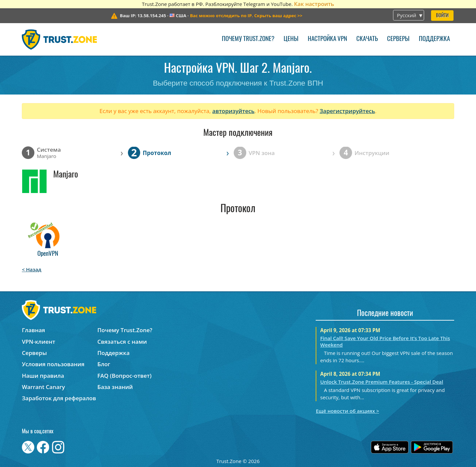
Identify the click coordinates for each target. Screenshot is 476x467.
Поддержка (434, 39)
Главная (33, 330)
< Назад (32, 269)
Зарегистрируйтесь (347, 111)
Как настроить (314, 4)
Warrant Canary (43, 387)
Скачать (367, 39)
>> (246, 16)
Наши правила (43, 376)
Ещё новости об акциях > (347, 411)
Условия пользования (53, 364)
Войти (442, 16)
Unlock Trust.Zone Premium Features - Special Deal (382, 382)
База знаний (115, 387)
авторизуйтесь (233, 111)
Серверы (398, 39)
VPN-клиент (39, 342)
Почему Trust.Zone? (248, 39)
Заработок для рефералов (59, 398)
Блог (104, 364)
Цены (291, 39)
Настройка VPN (327, 39)
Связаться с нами (122, 342)
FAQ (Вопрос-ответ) (125, 376)
